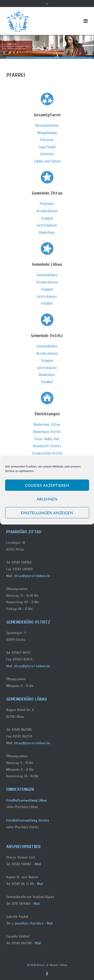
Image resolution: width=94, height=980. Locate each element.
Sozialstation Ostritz (47, 453)
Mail (38, 864)
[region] (47, 47)
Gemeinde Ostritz (47, 336)
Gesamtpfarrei (47, 115)
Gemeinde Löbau (47, 264)
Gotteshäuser (47, 225)
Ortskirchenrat (47, 211)
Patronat (47, 140)
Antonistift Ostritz (47, 446)
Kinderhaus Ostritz (47, 432)
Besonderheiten (47, 125)
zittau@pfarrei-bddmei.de (32, 576)
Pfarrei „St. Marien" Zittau (52, 965)
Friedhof (47, 303)
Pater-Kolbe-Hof (47, 439)
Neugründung (47, 133)
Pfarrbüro (47, 204)
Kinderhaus (47, 232)
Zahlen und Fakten (47, 161)
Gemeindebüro (47, 275)
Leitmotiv (47, 154)
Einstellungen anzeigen (47, 513)
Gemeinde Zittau (47, 193)
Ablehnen (47, 499)
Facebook (47, 974)
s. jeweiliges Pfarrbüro (28, 923)
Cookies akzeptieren (47, 485)
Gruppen (47, 218)
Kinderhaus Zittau (47, 424)
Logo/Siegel (47, 147)
